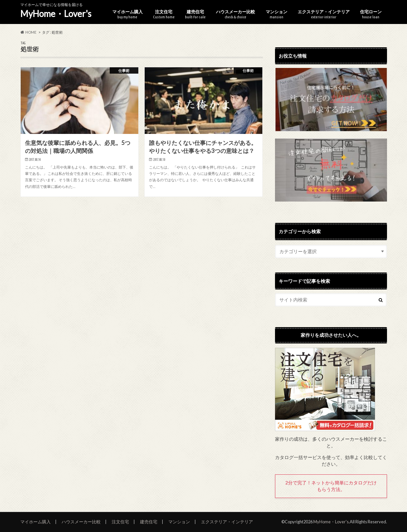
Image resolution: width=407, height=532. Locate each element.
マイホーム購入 (127, 14)
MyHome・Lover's (56, 14)
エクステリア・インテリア (324, 14)
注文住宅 (164, 14)
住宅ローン (371, 14)
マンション (276, 14)
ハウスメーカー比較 (235, 14)
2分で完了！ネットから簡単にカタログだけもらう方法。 (331, 486)
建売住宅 (195, 14)
